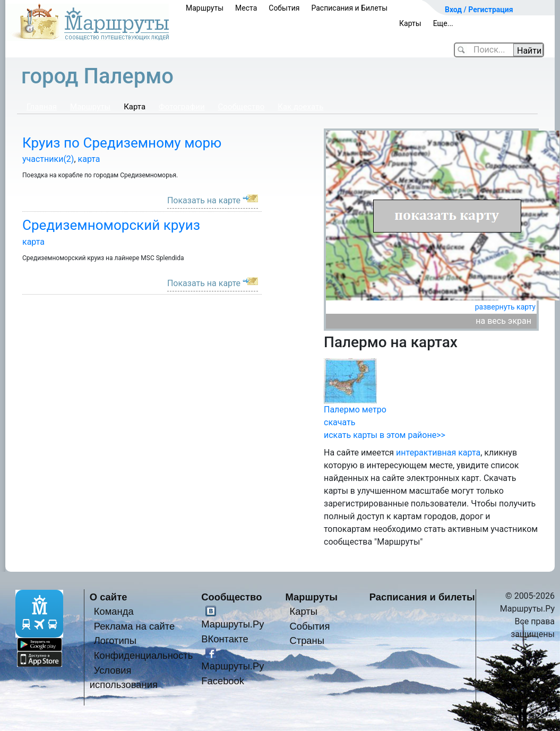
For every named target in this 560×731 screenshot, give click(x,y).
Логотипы (115, 640)
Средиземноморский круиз (111, 225)
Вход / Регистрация (479, 10)
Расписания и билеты (422, 597)
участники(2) (48, 159)
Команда (114, 611)
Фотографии (182, 107)
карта (89, 159)
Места (246, 8)
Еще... (443, 23)
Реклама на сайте (135, 626)
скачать (339, 422)
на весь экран (503, 321)
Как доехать (300, 107)
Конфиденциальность (144, 655)
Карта (135, 107)
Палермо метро (355, 410)
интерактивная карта (438, 453)
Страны (307, 640)
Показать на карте (204, 200)
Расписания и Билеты (349, 8)
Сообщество (242, 107)
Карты (410, 23)
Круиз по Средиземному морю (122, 143)
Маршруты (205, 8)
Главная (42, 107)
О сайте (109, 597)
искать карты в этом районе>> (385, 435)
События (284, 8)
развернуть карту (505, 307)
